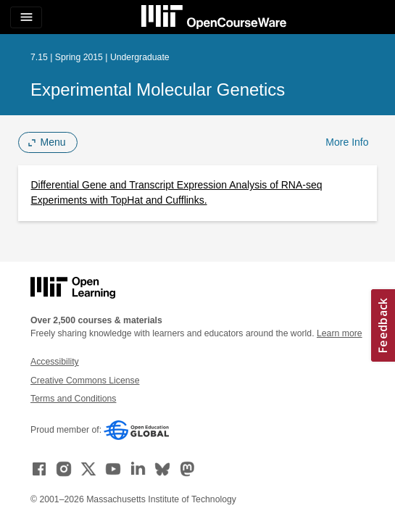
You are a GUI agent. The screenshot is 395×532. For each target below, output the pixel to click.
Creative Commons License (85, 381)
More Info (347, 142)
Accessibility (55, 362)
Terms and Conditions (73, 399)
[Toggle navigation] (26, 17)
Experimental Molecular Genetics (158, 90)
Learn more (340, 333)
